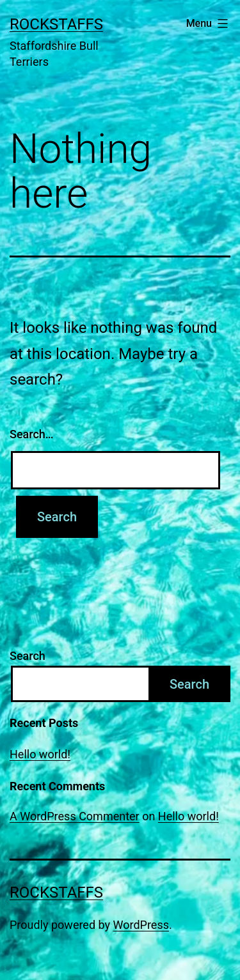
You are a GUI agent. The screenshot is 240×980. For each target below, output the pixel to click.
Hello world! (40, 754)
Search (28, 656)
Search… (32, 434)
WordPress (141, 925)
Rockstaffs (56, 24)
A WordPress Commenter (75, 816)
